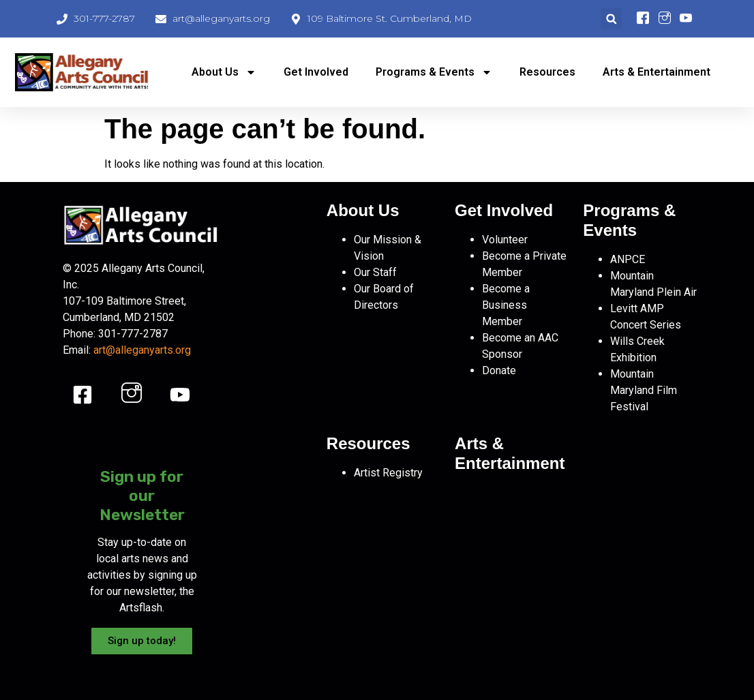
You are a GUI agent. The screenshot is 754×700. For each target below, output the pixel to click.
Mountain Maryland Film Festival (644, 390)
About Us (224, 72)
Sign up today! (142, 641)
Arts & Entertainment (657, 72)
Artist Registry (388, 473)
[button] (611, 19)
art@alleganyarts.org (142, 350)
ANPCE (628, 259)
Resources (547, 72)
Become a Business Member (506, 305)
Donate (499, 370)
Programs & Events (434, 72)
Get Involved (316, 72)
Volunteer (505, 240)
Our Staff (375, 272)
